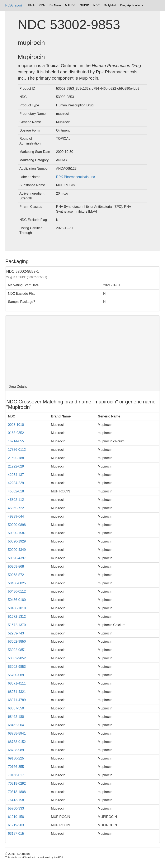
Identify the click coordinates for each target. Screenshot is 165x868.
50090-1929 (17, 541)
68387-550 (16, 708)
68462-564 (16, 725)
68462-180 (16, 717)
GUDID (84, 5)
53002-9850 (17, 641)
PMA (31, 5)
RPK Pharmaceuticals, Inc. (76, 177)
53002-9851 (17, 650)
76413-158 (16, 800)
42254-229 (16, 483)
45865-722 (16, 508)
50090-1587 (17, 533)
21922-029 (16, 466)
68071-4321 (17, 692)
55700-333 (16, 808)
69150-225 (16, 758)
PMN (42, 5)
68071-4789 (17, 700)
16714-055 (16, 441)
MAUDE (70, 5)
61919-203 (16, 825)
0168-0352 (16, 433)
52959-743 (16, 633)
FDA (14, 5)
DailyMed (110, 5)
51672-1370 (17, 625)
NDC (96, 5)
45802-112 (16, 500)
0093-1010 (16, 425)
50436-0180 (17, 600)
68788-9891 (17, 750)
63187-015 (16, 834)
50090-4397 (17, 558)
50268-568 (16, 566)
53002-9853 (17, 667)
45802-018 (16, 491)
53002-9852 (17, 658)
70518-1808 (17, 792)
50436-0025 (17, 583)
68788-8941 (17, 733)
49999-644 (16, 516)
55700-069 (16, 675)
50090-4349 (17, 550)
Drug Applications (132, 5)
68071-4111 (17, 683)
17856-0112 (17, 450)
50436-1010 (17, 608)
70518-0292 (17, 783)
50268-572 (16, 575)
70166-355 (16, 767)
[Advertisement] (82, 349)
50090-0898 (17, 525)
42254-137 (16, 475)
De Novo (55, 5)
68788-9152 (17, 742)
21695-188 (16, 458)
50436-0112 (17, 591)
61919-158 (16, 817)
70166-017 (16, 775)
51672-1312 (17, 617)
